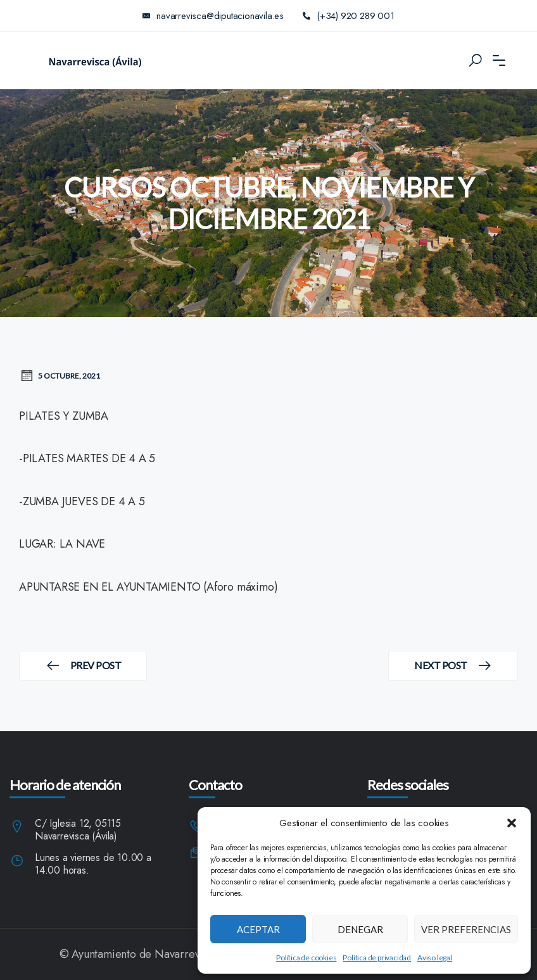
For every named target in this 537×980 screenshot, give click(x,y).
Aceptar (258, 929)
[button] (512, 823)
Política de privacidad (377, 958)
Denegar (360, 929)
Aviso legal (435, 958)
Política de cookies (306, 958)
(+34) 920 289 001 (349, 16)
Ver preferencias (466, 929)
